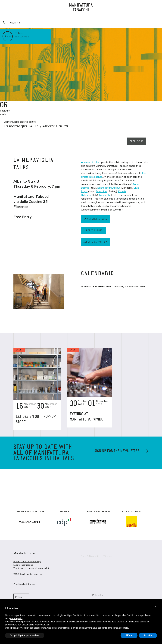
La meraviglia (11, 122)
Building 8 (22, 36)
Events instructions (23, 565)
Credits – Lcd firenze (24, 584)
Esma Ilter (101, 191)
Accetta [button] (148, 635)
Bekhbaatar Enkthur (109, 188)
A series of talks (90, 162)
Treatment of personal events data (32, 568)
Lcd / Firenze (105, 556)
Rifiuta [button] (129, 635)
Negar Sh (104, 195)
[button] (155, 606)
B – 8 (8, 36)
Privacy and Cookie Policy (27, 562)
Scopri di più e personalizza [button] (25, 635)
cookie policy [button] (17, 618)
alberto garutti (28, 122)
